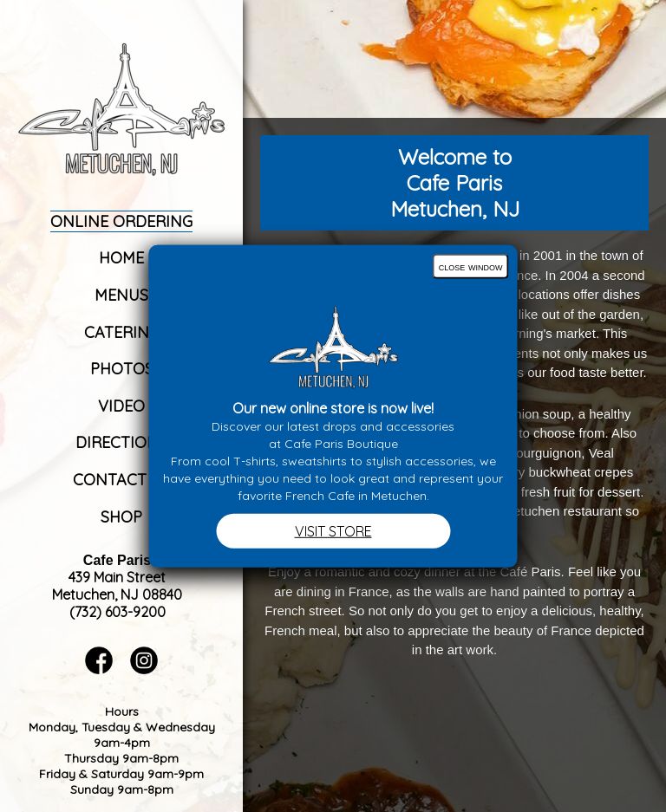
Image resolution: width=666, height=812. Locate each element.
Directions (121, 442)
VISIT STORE (333, 531)
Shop (121, 517)
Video (121, 406)
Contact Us (122, 480)
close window (471, 266)
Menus (121, 295)
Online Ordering (121, 221)
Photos (122, 369)
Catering (122, 332)
